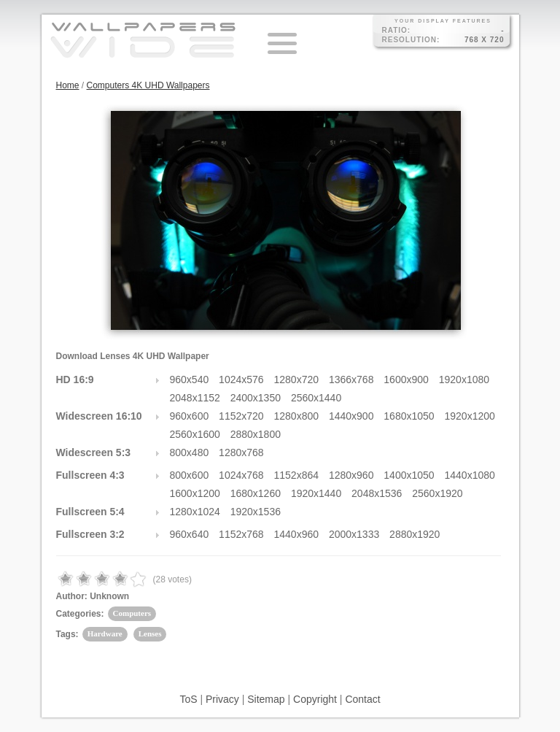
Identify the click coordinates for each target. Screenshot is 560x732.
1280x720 (297, 380)
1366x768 (351, 380)
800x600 (190, 475)
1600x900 (406, 380)
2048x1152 (195, 398)
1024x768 (241, 475)
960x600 (190, 416)
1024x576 (241, 380)
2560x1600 (195, 434)
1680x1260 (256, 493)
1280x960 (351, 475)
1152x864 (297, 475)
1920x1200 (470, 416)
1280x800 (297, 416)
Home (68, 85)
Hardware (105, 633)
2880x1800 (256, 434)
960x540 (190, 380)
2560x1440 (316, 398)
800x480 (190, 452)
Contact (362, 699)
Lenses (150, 633)
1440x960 (297, 534)
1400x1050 (409, 475)
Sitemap (266, 699)
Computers (132, 613)
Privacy (222, 699)
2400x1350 (256, 398)
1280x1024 (195, 512)
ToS (188, 699)
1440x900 (351, 416)
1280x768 (241, 452)
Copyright (315, 699)
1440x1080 (470, 475)
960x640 (190, 534)
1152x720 (241, 416)
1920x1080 (464, 380)
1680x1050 (409, 416)
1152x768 (241, 534)
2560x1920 (437, 493)
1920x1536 (256, 512)
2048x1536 (377, 493)
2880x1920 (415, 534)
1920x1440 (316, 493)
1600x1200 (195, 493)
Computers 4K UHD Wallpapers (148, 85)
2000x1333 (354, 534)
